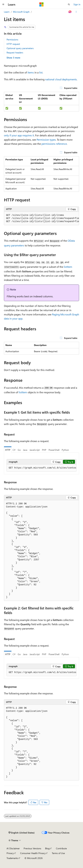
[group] (41, 218)
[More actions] (76, 12)
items (31, 72)
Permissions (12, 40)
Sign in (77, 4)
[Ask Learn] (70, 12)
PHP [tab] (44, 450)
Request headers (15, 52)
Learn (7, 12)
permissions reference (54, 144)
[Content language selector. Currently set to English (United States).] (22, 833)
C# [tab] (14, 450)
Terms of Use (58, 853)
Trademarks (12, 858)
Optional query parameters (20, 48)
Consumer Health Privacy (33, 853)
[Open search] (69, 4)
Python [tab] (65, 450)
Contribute (61, 848)
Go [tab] (19, 450)
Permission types (46, 140)
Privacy (10, 853)
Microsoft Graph (21, 12)
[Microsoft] (41, 4)
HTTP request (13, 44)
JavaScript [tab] (35, 450)
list (41, 72)
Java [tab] (25, 450)
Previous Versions (32, 848)
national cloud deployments (61, 79)
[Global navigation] (3, 4)
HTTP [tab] (8, 450)
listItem (68, 267)
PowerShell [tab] (54, 450)
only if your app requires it (19, 135)
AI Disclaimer (13, 848)
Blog (47, 848)
